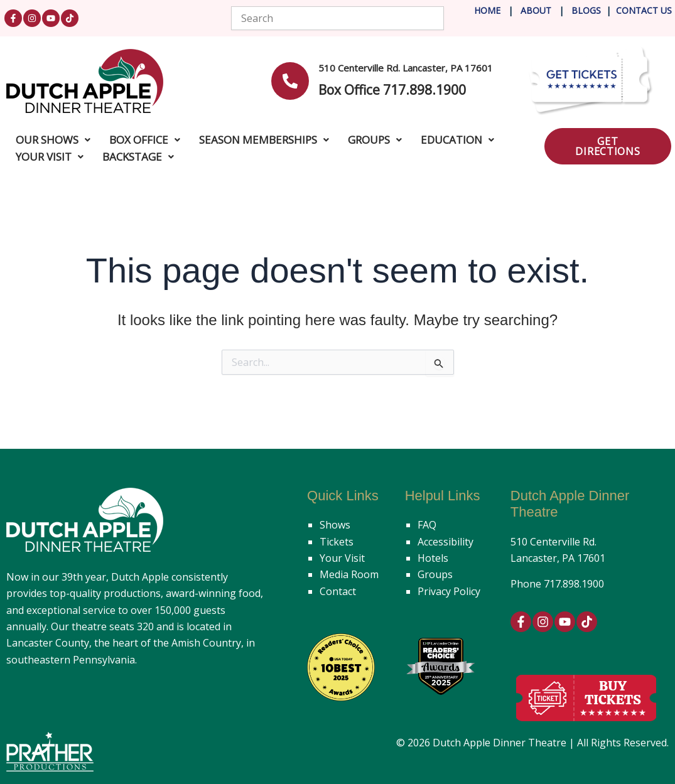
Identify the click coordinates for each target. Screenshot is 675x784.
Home (487, 10)
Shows (335, 525)
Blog (582, 10)
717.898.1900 (574, 584)
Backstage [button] (138, 157)
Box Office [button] (145, 140)
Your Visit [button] (50, 157)
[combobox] (337, 18)
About (537, 10)
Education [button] (457, 140)
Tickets (337, 542)
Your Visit (342, 558)
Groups (435, 574)
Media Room (349, 574)
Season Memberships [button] (264, 140)
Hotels (433, 558)
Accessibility (445, 542)
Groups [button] (375, 140)
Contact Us (644, 10)
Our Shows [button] (53, 140)
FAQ (427, 525)
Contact (338, 591)
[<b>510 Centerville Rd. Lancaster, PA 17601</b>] (290, 81)
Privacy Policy (449, 591)
